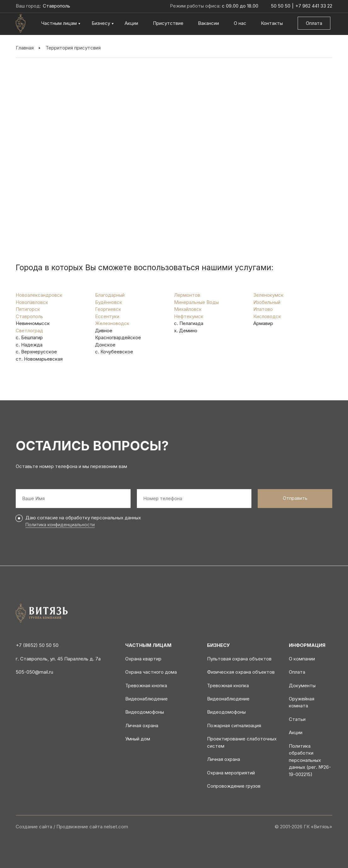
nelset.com (116, 827)
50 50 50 (281, 6)
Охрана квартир (143, 659)
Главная (25, 48)
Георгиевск (108, 309)
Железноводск (112, 323)
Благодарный (110, 295)
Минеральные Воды (196, 302)
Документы (302, 685)
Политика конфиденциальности (60, 525)
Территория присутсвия (73, 48)
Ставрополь (29, 316)
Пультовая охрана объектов (239, 659)
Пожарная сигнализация (234, 725)
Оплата (314, 23)
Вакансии (208, 23)
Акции (131, 23)
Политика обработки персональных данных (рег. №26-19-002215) (310, 760)
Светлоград (29, 331)
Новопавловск (32, 302)
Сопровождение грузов (234, 786)
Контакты (272, 23)
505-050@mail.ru (34, 672)
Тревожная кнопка (146, 685)
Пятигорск (28, 309)
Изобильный (267, 302)
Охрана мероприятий (231, 773)
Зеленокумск (268, 295)
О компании (302, 659)
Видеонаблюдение (146, 699)
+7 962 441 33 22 (314, 6)
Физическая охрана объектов (241, 672)
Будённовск (109, 302)
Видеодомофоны (145, 712)
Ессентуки (107, 316)
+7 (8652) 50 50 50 (37, 645)
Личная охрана (142, 725)
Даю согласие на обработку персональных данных (83, 518)
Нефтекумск (189, 316)
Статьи (297, 719)
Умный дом (138, 739)
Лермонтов (187, 295)
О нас (240, 23)
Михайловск (188, 309)
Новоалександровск (39, 295)
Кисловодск (267, 316)
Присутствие (168, 23)
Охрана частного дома (151, 672)
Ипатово (263, 309)
